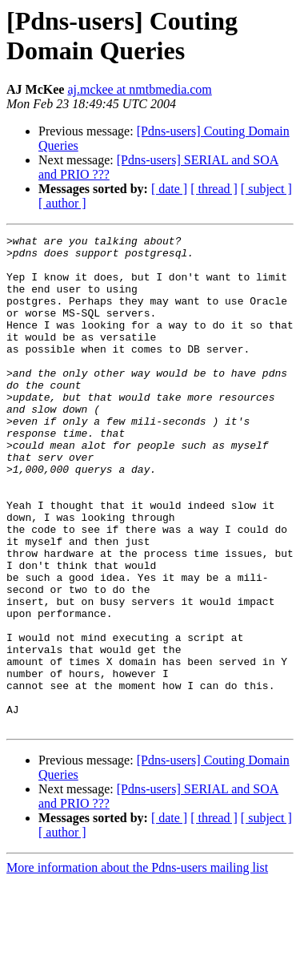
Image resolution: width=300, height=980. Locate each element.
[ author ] (62, 203)
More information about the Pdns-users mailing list (137, 966)
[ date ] (169, 189)
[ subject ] (266, 189)
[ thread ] (214, 189)
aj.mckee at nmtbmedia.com (139, 89)
